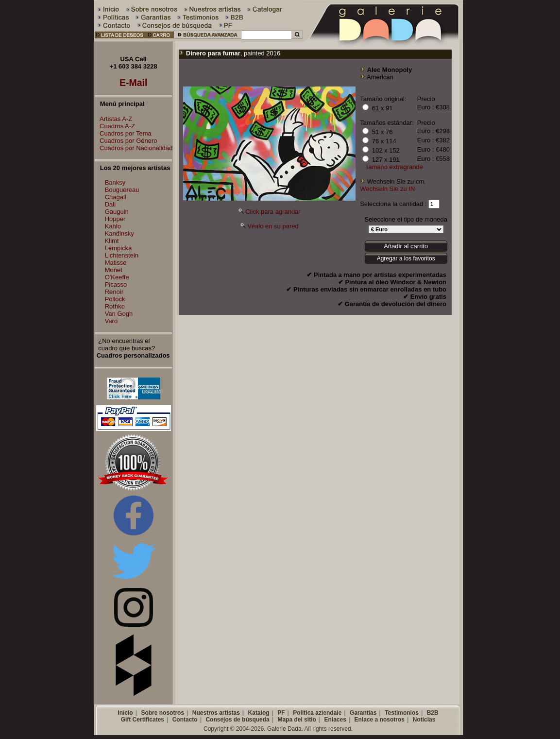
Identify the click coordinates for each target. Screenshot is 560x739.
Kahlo (113, 226)
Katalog (259, 713)
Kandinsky (119, 233)
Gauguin (117, 212)
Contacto (185, 720)
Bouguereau (122, 190)
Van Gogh (119, 314)
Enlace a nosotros (380, 720)
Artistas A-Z (113, 119)
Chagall (116, 197)
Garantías (363, 713)
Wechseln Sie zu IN (387, 189)
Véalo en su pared (273, 226)
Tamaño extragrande (394, 167)
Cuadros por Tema (123, 133)
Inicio (125, 713)
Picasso (116, 284)
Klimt (112, 241)
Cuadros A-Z (115, 126)
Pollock (115, 299)
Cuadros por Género (126, 141)
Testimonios (402, 713)
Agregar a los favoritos (406, 258)
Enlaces (335, 720)
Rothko (115, 306)
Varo (111, 321)
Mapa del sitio (297, 720)
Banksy (115, 182)
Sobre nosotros (162, 713)
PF (281, 713)
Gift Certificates (143, 720)
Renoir (114, 292)
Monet (114, 270)
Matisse (116, 263)
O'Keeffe (117, 277)
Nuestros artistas (216, 713)
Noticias (424, 720)
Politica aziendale (317, 713)
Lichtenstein (122, 255)
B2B (433, 713)
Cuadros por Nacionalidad (134, 148)
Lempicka (119, 248)
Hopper (115, 219)
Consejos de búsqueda (237, 720)
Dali (110, 204)
